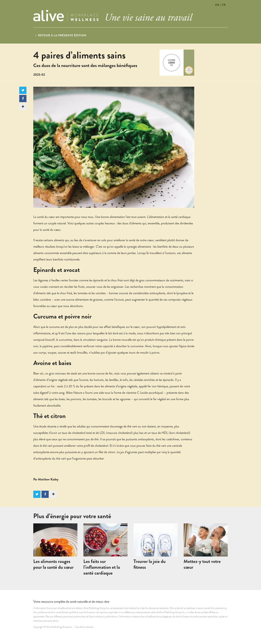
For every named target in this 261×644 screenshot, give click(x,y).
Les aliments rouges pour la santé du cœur (53, 564)
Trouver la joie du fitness (150, 564)
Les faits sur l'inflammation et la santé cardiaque (102, 567)
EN (217, 5)
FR (224, 5)
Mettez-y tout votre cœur (202, 564)
